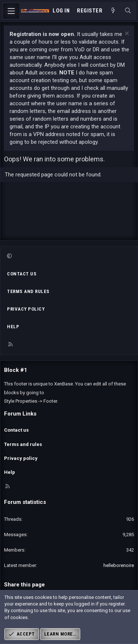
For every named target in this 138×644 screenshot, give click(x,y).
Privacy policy (26, 309)
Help (13, 327)
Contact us (22, 274)
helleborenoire (119, 565)
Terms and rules (28, 291)
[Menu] (11, 11)
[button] (68, 256)
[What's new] (113, 11)
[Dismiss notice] (126, 34)
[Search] (128, 11)
